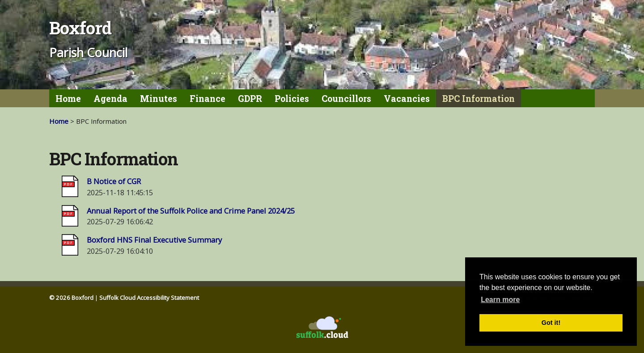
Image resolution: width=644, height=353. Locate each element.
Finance (208, 99)
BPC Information (479, 99)
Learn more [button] (500, 300)
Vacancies (407, 99)
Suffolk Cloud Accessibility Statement (149, 298)
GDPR (250, 99)
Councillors (346, 99)
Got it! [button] (551, 323)
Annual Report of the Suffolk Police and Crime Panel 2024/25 (191, 211)
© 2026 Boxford (71, 298)
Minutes (159, 99)
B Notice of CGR (114, 181)
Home (68, 99)
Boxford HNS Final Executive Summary (154, 240)
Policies (292, 99)
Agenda (110, 99)
